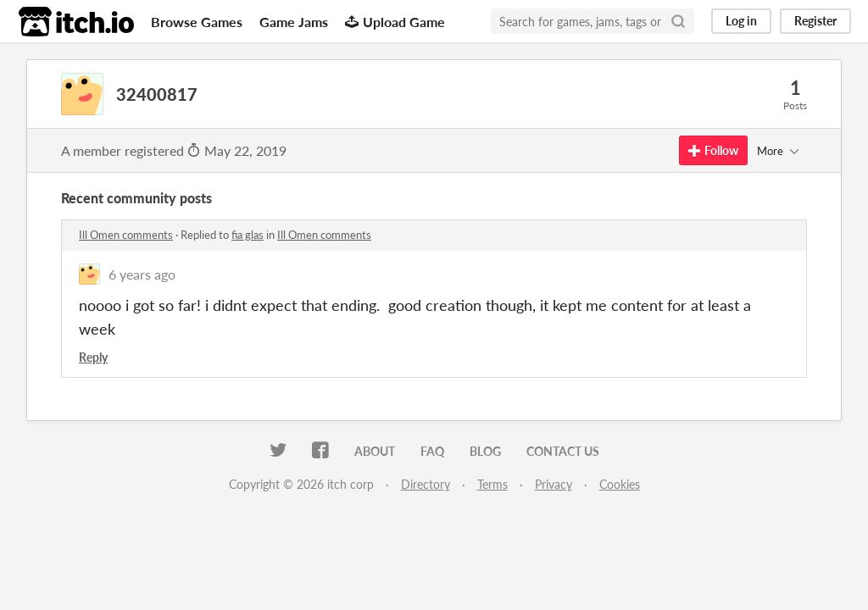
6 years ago (142, 274)
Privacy (554, 484)
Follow (713, 150)
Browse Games (197, 22)
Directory (426, 484)
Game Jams (294, 22)
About (375, 451)
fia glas (248, 235)
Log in (741, 21)
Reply (93, 357)
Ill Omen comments (126, 235)
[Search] (678, 21)
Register (815, 21)
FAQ (432, 451)
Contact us (563, 451)
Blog (485, 451)
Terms (492, 484)
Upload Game (395, 22)
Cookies (620, 484)
